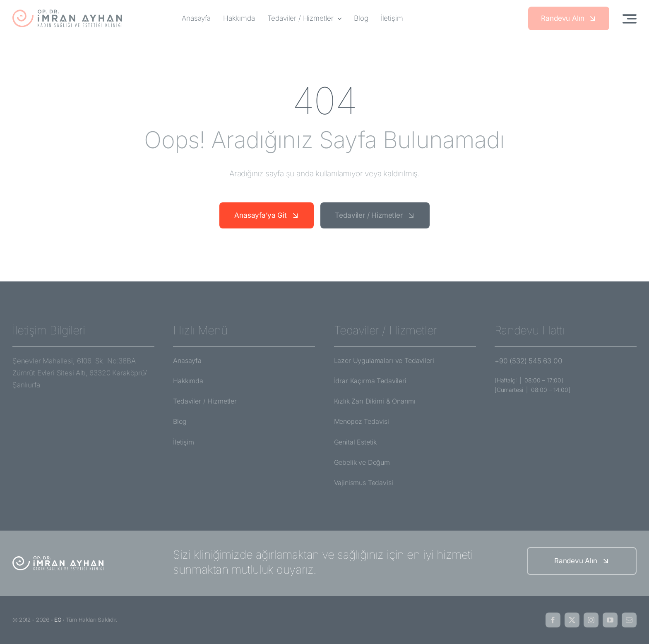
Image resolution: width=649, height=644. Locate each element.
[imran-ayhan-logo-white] (58, 559)
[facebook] (553, 620)
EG (58, 620)
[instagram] (591, 620)
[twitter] (572, 620)
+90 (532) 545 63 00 (529, 361)
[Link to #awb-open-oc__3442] (630, 19)
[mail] (629, 620)
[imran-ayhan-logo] (67, 12)
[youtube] (610, 620)
